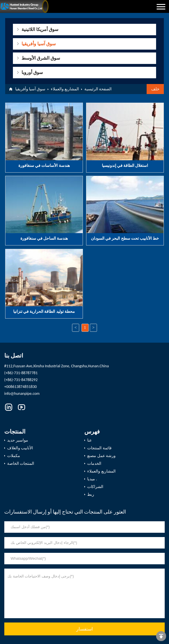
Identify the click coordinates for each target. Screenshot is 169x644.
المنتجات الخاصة (21, 464)
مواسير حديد (18, 440)
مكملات (14, 456)
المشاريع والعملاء (65, 89)
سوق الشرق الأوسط (41, 58)
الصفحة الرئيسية (98, 89)
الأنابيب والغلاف (20, 448)
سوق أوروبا (32, 72)
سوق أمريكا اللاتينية (40, 29)
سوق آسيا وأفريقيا (38, 44)
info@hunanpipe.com (22, 394)
